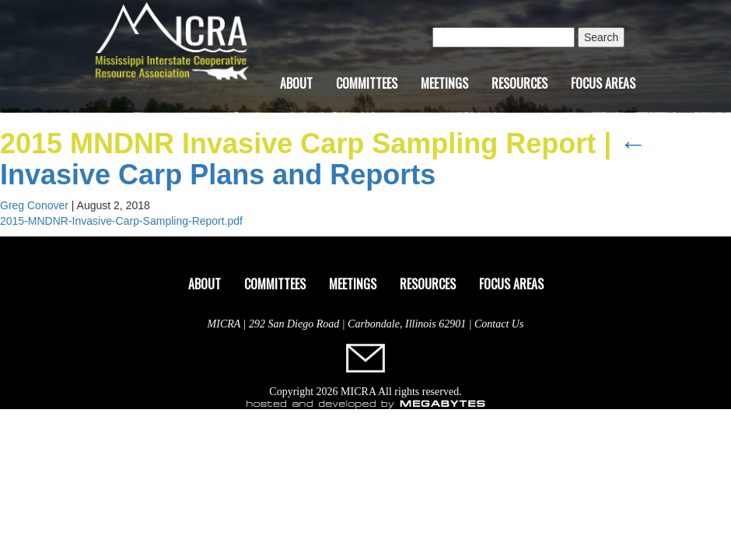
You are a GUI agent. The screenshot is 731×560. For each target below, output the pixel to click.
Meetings (444, 83)
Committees (367, 83)
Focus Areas (603, 83)
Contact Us (499, 324)
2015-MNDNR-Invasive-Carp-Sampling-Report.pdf (121, 221)
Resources (519, 83)
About (296, 83)
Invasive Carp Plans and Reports (324, 159)
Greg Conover (34, 205)
